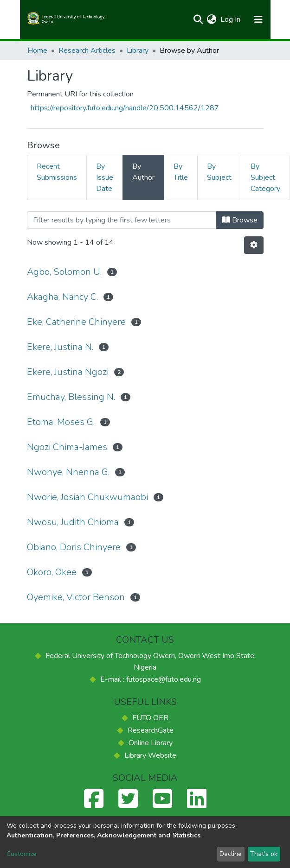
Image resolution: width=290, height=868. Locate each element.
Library (138, 51)
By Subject (219, 172)
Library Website (150, 755)
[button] (212, 19)
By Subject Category (265, 177)
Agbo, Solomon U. (64, 272)
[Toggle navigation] (259, 19)
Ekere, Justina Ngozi (68, 372)
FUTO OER (150, 718)
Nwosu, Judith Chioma (73, 522)
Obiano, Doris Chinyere (74, 547)
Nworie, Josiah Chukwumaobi (87, 497)
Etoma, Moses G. (61, 422)
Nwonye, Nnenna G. (68, 472)
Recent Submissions (57, 172)
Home (37, 51)
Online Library (151, 743)
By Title (181, 172)
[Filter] (122, 220)
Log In (231, 19)
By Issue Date (105, 177)
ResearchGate (151, 730)
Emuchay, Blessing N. (71, 397)
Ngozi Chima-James (67, 447)
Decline (231, 854)
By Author (143, 172)
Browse (240, 220)
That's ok (264, 854)
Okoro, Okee (52, 572)
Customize (22, 854)
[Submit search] (198, 19)
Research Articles (87, 51)
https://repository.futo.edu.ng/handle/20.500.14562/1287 (125, 108)
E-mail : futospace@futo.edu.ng (151, 679)
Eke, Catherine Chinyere (76, 322)
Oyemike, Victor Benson (76, 597)
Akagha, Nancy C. (62, 297)
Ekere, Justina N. (60, 347)
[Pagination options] (254, 245)
